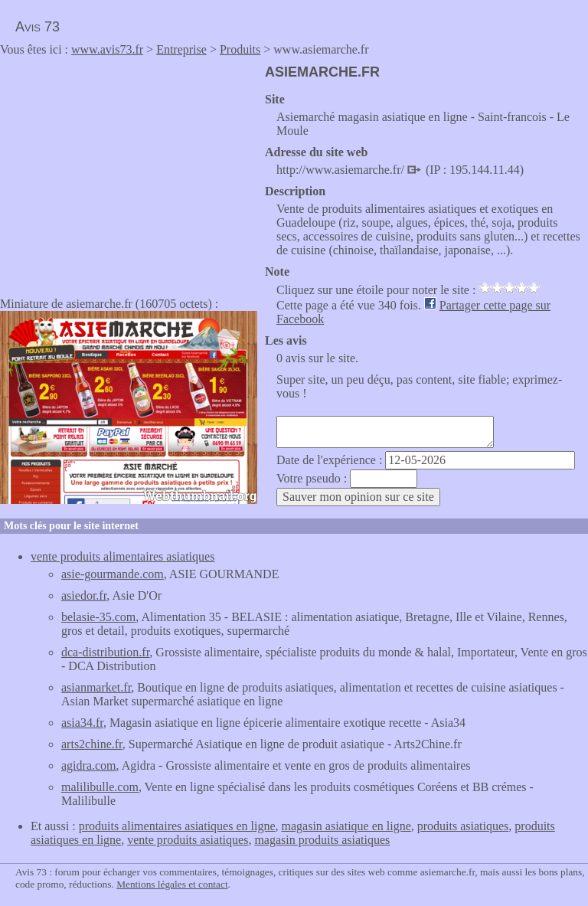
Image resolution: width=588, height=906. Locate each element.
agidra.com (89, 765)
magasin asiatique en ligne (346, 826)
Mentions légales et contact (172, 884)
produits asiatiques (463, 826)
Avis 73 (38, 27)
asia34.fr (82, 723)
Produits (240, 49)
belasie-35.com (98, 617)
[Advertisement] (129, 172)
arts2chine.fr (92, 744)
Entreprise (181, 49)
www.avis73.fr (107, 49)
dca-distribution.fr (105, 652)
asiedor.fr (84, 595)
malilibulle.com (100, 787)
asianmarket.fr (96, 687)
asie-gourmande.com (113, 574)
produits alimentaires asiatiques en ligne (177, 826)
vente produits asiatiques (188, 840)
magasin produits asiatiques (322, 840)
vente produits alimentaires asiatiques (122, 556)
